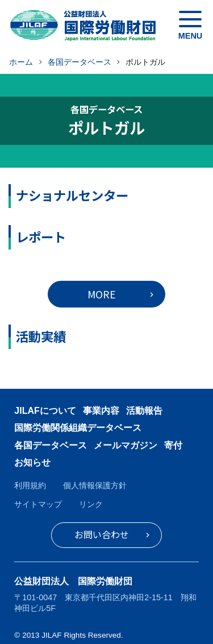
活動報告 (144, 411)
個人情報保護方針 (95, 485)
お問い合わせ (102, 534)
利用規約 (30, 485)
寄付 (173, 445)
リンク (91, 504)
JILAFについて (45, 411)
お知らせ (32, 462)
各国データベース (51, 445)
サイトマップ (38, 504)
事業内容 (101, 411)
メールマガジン (126, 445)
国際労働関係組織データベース (78, 428)
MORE (102, 294)
